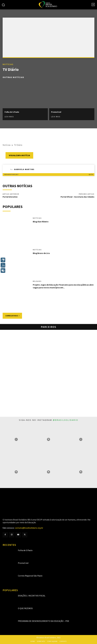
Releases (37, 281)
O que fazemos (25, 608)
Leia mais (9, 117)
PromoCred (56, 112)
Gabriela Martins (24, 169)
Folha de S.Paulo (12, 112)
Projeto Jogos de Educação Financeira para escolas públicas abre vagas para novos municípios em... (63, 286)
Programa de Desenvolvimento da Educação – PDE (44, 621)
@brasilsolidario (66, 420)
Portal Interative (10, 197)
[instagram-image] (16, 439)
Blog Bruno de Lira (41, 253)
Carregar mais (12, 316)
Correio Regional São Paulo (30, 576)
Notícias (8, 64)
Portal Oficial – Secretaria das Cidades (77, 197)
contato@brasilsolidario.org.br (29, 528)
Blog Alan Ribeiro (41, 222)
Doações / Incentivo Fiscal (32, 596)
